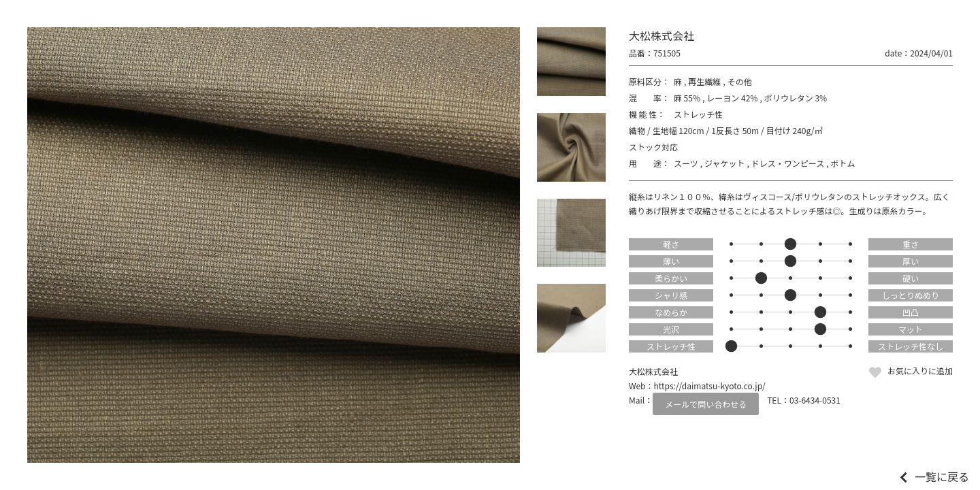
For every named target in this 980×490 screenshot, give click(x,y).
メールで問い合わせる (706, 404)
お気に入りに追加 (920, 371)
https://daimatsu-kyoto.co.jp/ (710, 386)
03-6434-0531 (815, 400)
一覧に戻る (942, 476)
